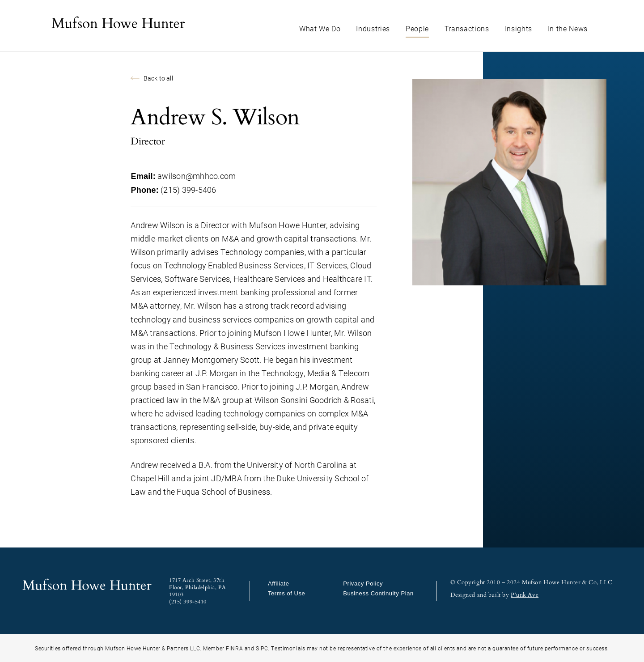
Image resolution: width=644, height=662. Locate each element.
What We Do (320, 28)
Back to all (152, 78)
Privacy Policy (363, 583)
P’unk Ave (525, 595)
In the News (568, 28)
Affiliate (279, 583)
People (417, 28)
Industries (373, 28)
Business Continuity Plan (378, 593)
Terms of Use (286, 593)
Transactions (467, 28)
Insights (519, 28)
